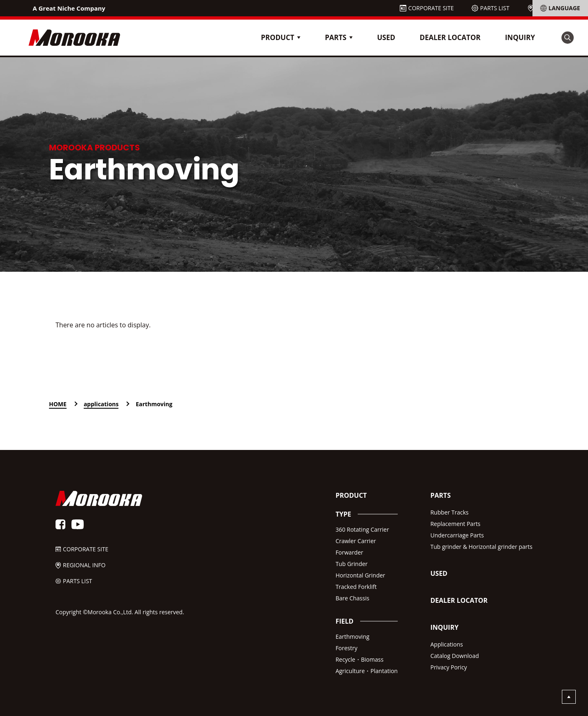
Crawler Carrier (356, 541)
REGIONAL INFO (557, 8)
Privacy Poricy (449, 667)
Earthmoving (353, 637)
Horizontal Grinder (361, 575)
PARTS (441, 495)
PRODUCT (351, 495)
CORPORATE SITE (431, 8)
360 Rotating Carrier (362, 529)
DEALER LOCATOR (450, 37)
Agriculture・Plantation (367, 671)
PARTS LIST (495, 8)
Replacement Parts (455, 524)
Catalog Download (455, 656)
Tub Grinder (352, 564)
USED (386, 37)
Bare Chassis (353, 598)
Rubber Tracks (450, 512)
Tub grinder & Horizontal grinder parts (481, 547)
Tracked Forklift (356, 587)
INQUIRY (520, 37)
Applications (447, 644)
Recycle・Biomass (360, 659)
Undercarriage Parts (457, 535)
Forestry (347, 648)
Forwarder (350, 552)
